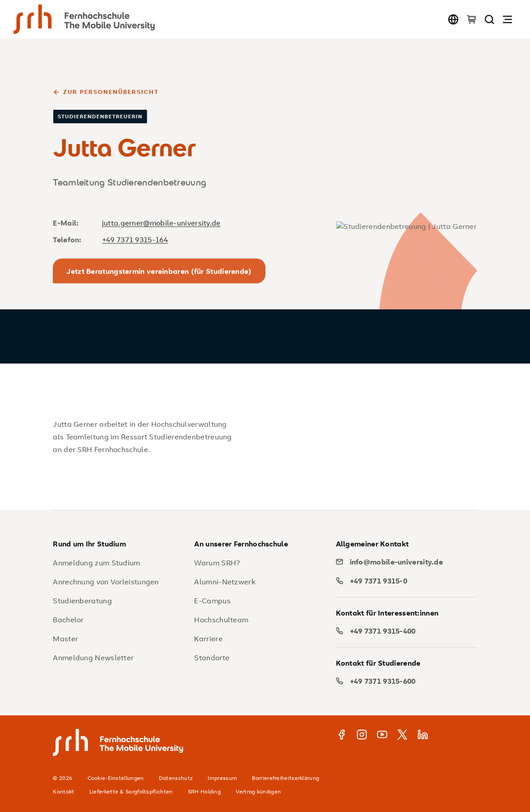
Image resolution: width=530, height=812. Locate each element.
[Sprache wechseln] (453, 19)
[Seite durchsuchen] (489, 19)
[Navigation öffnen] (507, 19)
